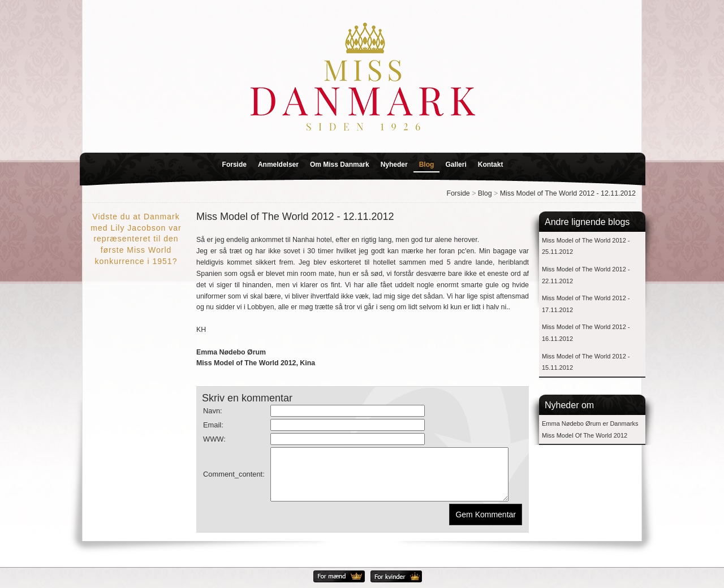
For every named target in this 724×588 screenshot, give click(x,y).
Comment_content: (234, 479)
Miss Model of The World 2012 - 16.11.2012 (586, 333)
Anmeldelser (278, 165)
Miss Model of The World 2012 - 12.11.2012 (568, 193)
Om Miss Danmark (340, 165)
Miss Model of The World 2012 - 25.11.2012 (586, 246)
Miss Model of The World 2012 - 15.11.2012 (586, 362)
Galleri (456, 165)
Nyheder (394, 165)
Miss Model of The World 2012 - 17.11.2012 (586, 304)
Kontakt (491, 165)
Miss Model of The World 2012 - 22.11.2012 (586, 275)
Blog (427, 165)
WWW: (214, 439)
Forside (234, 165)
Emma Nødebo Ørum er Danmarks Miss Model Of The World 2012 (590, 429)
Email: (213, 425)
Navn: (213, 411)
